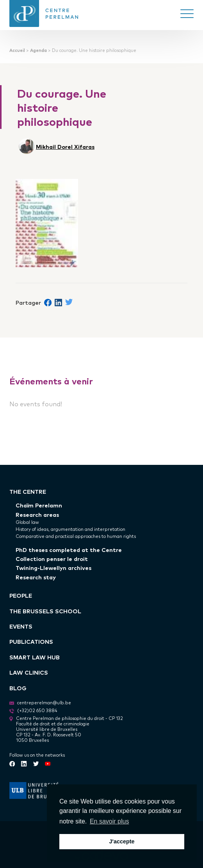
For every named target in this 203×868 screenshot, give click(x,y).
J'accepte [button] (122, 841)
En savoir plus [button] (110, 821)
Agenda (38, 50)
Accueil (17, 50)
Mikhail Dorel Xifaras (65, 146)
